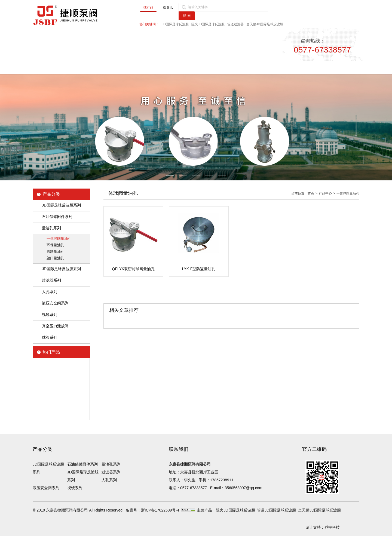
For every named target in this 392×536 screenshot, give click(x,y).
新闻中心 (149, 67)
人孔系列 (50, 292)
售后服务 (288, 67)
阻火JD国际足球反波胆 (208, 24)
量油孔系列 (51, 228)
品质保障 (241, 67)
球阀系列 (50, 337)
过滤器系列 (51, 280)
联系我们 (334, 67)
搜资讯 (168, 7)
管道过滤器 (235, 24)
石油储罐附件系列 (57, 217)
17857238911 (222, 480)
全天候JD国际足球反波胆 (265, 24)
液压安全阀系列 (55, 303)
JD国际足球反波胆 (175, 24)
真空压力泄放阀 (55, 326)
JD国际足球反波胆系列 (61, 205)
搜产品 (148, 7)
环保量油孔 (55, 245)
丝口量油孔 (55, 258)
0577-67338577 (194, 488)
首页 (56, 67)
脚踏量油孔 (55, 252)
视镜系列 (50, 315)
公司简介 (102, 67)
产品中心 (195, 67)
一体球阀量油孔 (59, 238)
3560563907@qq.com (243, 488)
